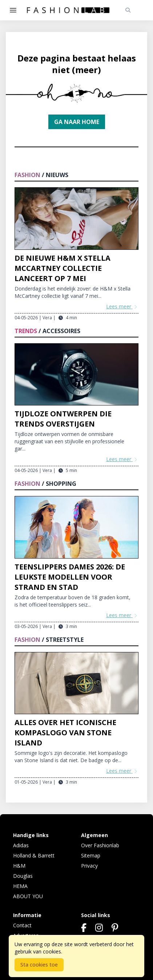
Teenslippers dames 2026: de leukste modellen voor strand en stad (70, 577)
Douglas (23, 876)
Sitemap (91, 855)
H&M (19, 866)
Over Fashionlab (100, 845)
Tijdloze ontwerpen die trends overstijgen (63, 419)
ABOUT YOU (28, 896)
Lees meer (122, 306)
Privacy (89, 866)
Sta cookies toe (39, 965)
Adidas (21, 845)
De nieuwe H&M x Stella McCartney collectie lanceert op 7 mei (63, 268)
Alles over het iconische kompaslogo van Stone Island (65, 733)
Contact (22, 925)
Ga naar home (77, 122)
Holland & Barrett (34, 855)
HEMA (20, 886)
